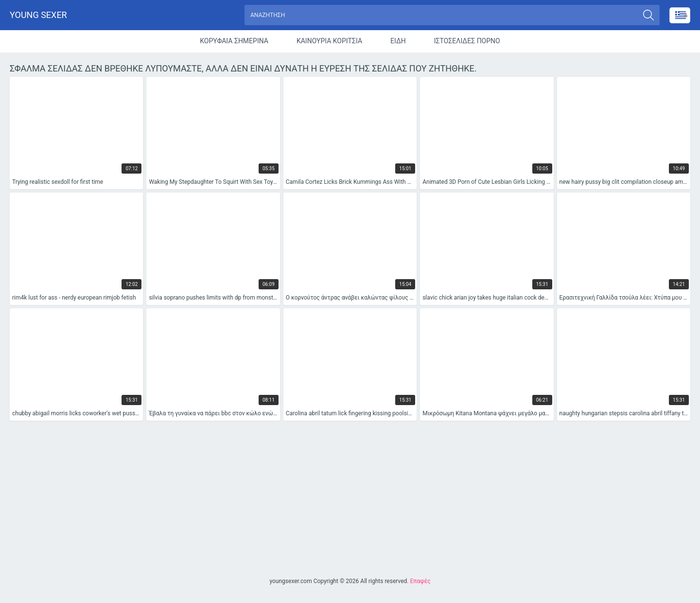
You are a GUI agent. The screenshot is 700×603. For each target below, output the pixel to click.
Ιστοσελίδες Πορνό (467, 41)
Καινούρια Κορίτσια (329, 41)
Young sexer (38, 15)
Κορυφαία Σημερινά (234, 41)
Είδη (398, 41)
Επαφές (420, 581)
